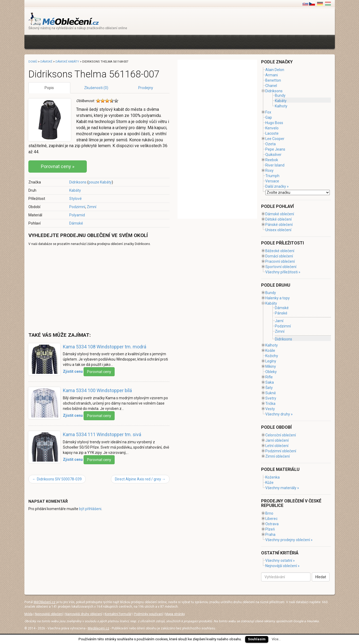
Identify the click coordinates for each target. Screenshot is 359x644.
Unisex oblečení (278, 230)
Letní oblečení (277, 446)
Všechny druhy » (279, 414)
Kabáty (75, 190)
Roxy (269, 170)
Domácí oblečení (279, 256)
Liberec (271, 519)
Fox (268, 112)
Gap (269, 117)
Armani (272, 75)
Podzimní (77, 207)
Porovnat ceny (99, 372)
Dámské (76, 223)
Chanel (271, 86)
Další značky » (277, 186)
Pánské (281, 313)
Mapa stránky (175, 614)
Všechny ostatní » (280, 560)
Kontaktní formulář (118, 614)
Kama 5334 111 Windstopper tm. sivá (102, 434)
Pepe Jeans (275, 149)
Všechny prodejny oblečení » (289, 540)
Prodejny (146, 88)
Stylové (75, 199)
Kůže (269, 483)
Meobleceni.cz (99, 628)
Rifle (269, 377)
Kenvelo (272, 128)
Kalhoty (281, 106)
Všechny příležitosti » (283, 272)
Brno (269, 513)
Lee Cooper (275, 139)
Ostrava (272, 524)
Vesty (270, 409)
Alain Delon (275, 70)
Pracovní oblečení (280, 261)
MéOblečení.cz (45, 602)
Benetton (273, 80)
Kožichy (272, 356)
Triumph (272, 176)
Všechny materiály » (282, 488)
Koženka (273, 477)
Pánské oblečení (279, 225)
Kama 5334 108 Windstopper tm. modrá (105, 347)
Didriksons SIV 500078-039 (57, 479)
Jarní (279, 321)
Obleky (271, 372)
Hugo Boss (274, 123)
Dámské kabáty (67, 62)
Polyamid (77, 215)
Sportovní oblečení (281, 267)
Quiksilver (273, 155)
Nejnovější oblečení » (282, 566)
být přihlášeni (90, 509)
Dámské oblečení (280, 214)
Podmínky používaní (148, 614)
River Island (275, 165)
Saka (270, 382)
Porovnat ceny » (58, 166)
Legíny (271, 361)
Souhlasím (257, 639)
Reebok (272, 160)
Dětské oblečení (278, 219)
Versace (272, 181)
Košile (270, 351)
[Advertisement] (125, 41)
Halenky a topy (278, 298)
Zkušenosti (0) (96, 88)
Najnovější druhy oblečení (84, 614)
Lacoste (272, 133)
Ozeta (271, 144)
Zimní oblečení (278, 456)
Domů (33, 62)
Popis (49, 88)
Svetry (271, 398)
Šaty (269, 388)
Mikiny (271, 366)
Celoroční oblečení (281, 435)
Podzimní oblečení (281, 451)
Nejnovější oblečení (49, 614)
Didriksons (78, 182)
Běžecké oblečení (280, 251)
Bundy (280, 95)
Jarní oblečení (277, 440)
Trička (270, 404)
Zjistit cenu (73, 371)
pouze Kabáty (100, 182)
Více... (276, 639)
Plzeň (270, 529)
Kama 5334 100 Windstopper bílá (97, 390)
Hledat (321, 577)
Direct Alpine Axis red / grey (140, 479)
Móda (29, 614)
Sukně (271, 393)
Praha (270, 535)
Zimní (92, 207)
